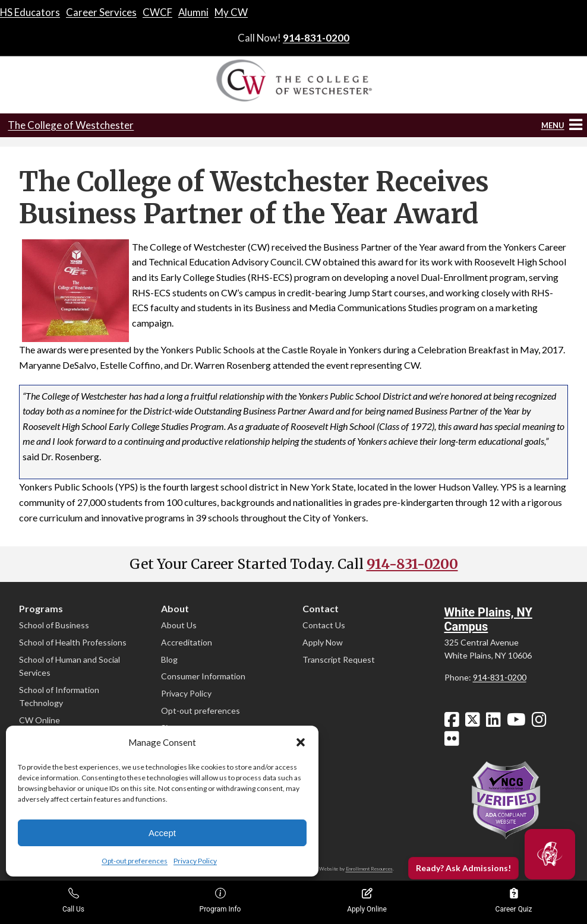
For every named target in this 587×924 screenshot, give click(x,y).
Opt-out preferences (135, 861)
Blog (169, 659)
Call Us (73, 901)
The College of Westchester (71, 125)
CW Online (40, 720)
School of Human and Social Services (70, 666)
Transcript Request (339, 659)
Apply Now (323, 642)
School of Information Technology (59, 696)
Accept (162, 833)
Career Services (101, 12)
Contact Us (324, 625)
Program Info (220, 901)
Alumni (193, 12)
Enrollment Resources (369, 869)
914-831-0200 (316, 38)
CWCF (157, 12)
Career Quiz (514, 901)
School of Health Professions (73, 642)
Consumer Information (203, 676)
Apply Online (367, 901)
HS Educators (30, 12)
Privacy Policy (195, 861)
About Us (179, 625)
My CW (231, 12)
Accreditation (187, 642)
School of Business (54, 625)
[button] (301, 742)
